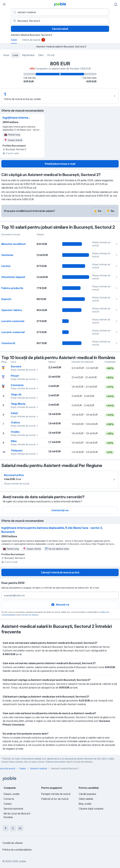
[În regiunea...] (60, 21)
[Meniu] (4, 4)
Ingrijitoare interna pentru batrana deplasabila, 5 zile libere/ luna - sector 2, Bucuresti (17, 118)
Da (98, 211)
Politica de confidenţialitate (17, 850)
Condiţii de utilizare (13, 843)
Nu (110, 211)
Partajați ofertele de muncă (56, 794)
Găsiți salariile (86, 799)
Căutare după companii (91, 809)
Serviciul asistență (13, 809)
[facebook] (6, 828)
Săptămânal (28, 55)
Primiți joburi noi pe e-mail (60, 164)
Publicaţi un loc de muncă (55, 799)
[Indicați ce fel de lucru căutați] (60, 12)
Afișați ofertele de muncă (105, 244)
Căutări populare (87, 794)
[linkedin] (20, 828)
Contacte (9, 799)
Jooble (22, 861)
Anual (6, 55)
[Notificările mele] (116, 4)
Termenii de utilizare (30, 615)
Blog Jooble (85, 804)
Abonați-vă (60, 605)
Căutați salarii (60, 29)
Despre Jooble (12, 794)
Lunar (15, 55)
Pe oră (51, 55)
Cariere (8, 804)
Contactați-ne (60, 510)
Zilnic (41, 55)
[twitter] (13, 828)
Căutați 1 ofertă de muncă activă (60, 572)
